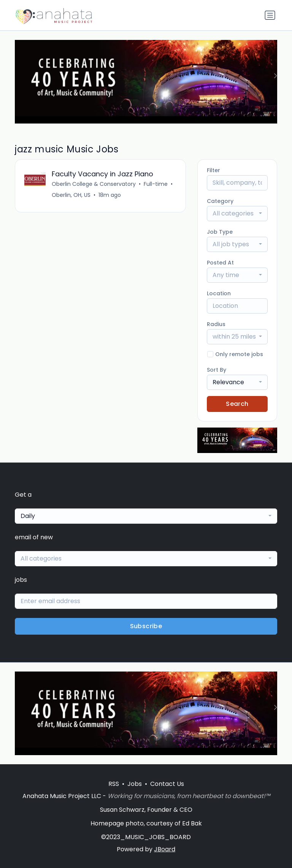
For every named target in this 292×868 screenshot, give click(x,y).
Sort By (217, 370)
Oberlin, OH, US (71, 195)
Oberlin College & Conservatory (94, 184)
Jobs (135, 784)
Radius (216, 324)
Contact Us (167, 784)
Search (237, 404)
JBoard (165, 849)
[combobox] (237, 214)
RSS (114, 784)
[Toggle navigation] (270, 15)
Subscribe (146, 626)
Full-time (156, 184)
